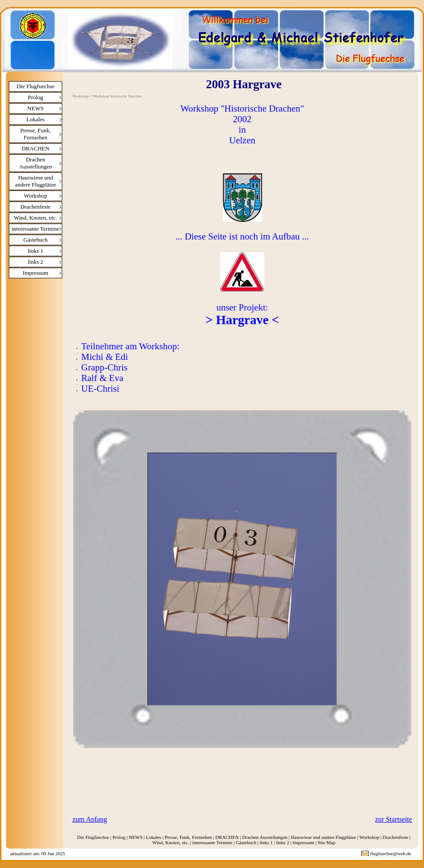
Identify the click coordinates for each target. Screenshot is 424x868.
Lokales (36, 119)
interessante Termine (36, 229)
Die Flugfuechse (36, 86)
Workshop (36, 196)
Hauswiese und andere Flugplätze (36, 181)
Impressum (36, 273)
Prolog (36, 97)
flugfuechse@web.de (391, 853)
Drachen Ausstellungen (35, 163)
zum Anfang (90, 819)
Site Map (326, 842)
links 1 (36, 251)
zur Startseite (394, 819)
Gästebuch (36, 240)
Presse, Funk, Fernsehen (36, 134)
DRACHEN (36, 148)
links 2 (36, 262)
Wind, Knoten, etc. (35, 218)
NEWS (36, 108)
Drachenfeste (36, 207)
